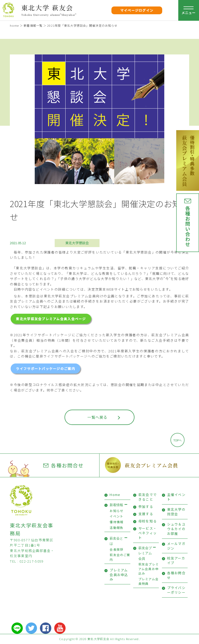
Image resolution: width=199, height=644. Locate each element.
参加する (146, 506)
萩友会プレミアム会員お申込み (149, 569)
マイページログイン (137, 10)
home (14, 25)
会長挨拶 (116, 549)
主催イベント (176, 497)
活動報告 (116, 527)
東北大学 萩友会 (47, 8)
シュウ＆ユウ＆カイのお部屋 (176, 529)
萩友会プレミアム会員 (151, 465)
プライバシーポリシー (176, 590)
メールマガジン (176, 546)
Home (115, 495)
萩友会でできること (148, 497)
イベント (116, 516)
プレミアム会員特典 (148, 581)
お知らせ (116, 511)
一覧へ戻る (97, 417)
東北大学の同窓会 (176, 512)
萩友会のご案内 (120, 557)
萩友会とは (116, 541)
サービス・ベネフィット (148, 533)
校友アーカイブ (176, 560)
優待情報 (116, 522)
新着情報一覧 (33, 25)
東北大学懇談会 (77, 243)
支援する (146, 514)
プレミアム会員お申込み (119, 575)
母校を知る (148, 521)
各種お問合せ (63, 465)
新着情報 (116, 505)
